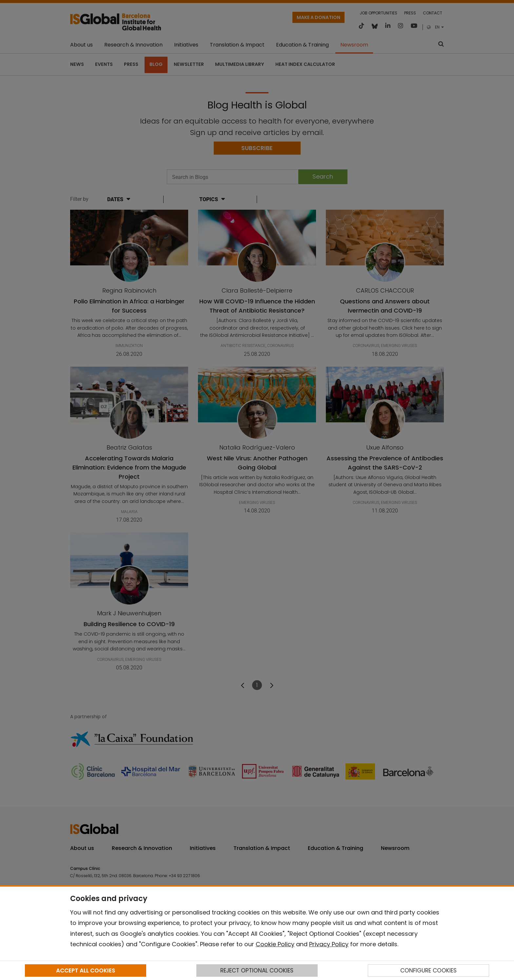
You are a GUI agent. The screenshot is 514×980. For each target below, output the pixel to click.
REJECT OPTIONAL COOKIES (257, 970)
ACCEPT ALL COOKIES (86, 970)
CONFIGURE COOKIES (428, 970)
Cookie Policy (275, 944)
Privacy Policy (329, 944)
